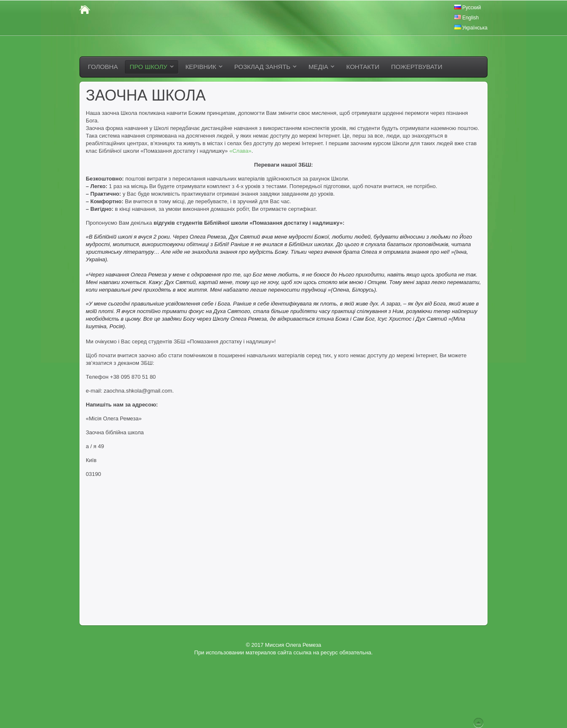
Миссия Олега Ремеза (293, 645)
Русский (468, 8)
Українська (471, 28)
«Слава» (240, 151)
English (467, 18)
